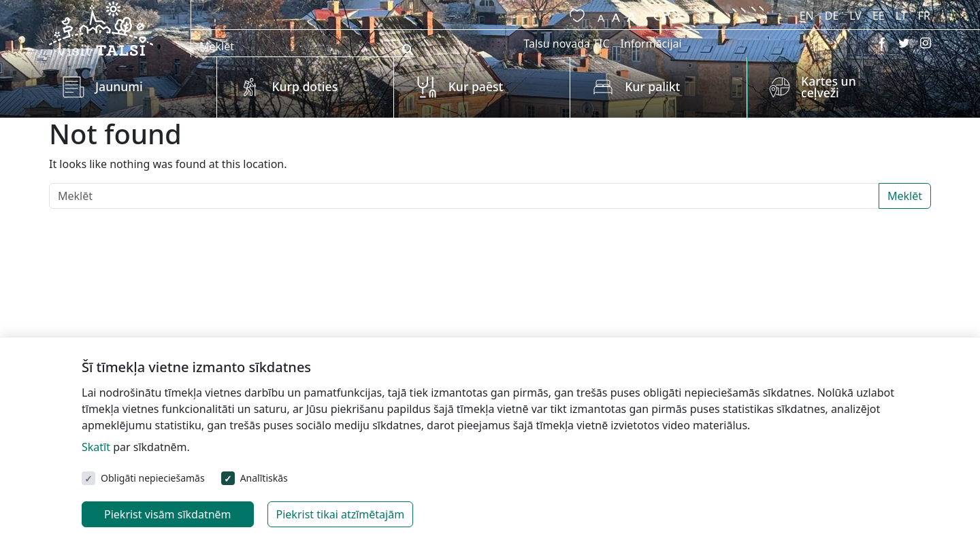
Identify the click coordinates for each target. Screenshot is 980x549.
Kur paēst (476, 86)
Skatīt (96, 447)
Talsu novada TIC (566, 44)
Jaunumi (119, 86)
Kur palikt (652, 86)
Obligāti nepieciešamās (153, 478)
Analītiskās (264, 478)
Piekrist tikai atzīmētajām (341, 514)
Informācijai (651, 44)
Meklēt (905, 196)
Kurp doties (305, 86)
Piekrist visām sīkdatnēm (168, 514)
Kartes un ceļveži (829, 87)
